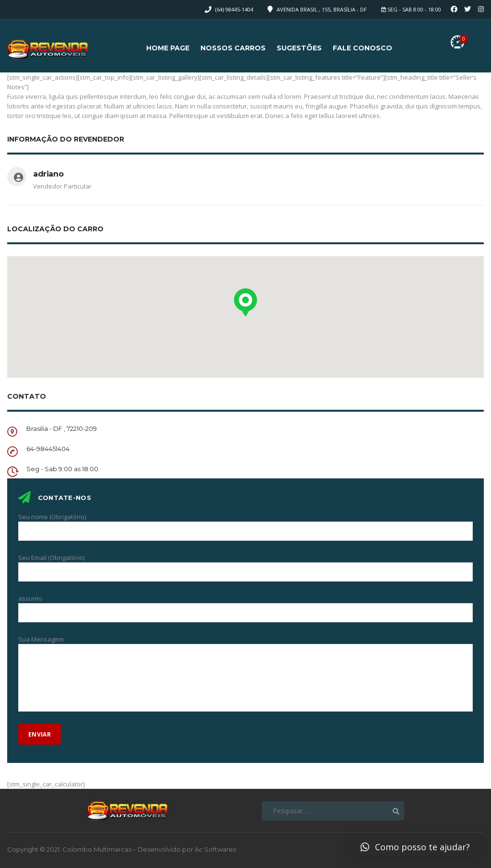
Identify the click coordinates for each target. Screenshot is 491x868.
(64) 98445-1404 (234, 9)
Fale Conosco (362, 48)
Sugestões (299, 48)
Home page (168, 48)
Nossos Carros (233, 48)
